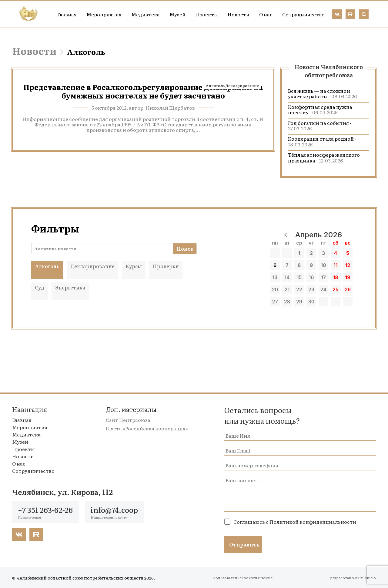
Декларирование (242, 85)
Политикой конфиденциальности (313, 522)
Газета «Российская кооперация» (147, 428)
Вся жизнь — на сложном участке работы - (322, 93)
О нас (266, 14)
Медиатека (145, 14)
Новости (239, 14)
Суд (40, 287)
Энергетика (70, 287)
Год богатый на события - (320, 125)
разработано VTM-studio (353, 578)
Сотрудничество (303, 14)
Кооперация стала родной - (322, 141)
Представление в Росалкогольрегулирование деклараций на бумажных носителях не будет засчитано (143, 91)
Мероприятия (104, 14)
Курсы (134, 266)
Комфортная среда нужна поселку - (320, 109)
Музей (177, 14)
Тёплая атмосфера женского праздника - (324, 157)
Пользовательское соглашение (243, 578)
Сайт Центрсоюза (128, 420)
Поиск (185, 249)
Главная (67, 14)
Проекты (207, 14)
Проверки (166, 266)
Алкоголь (216, 85)
